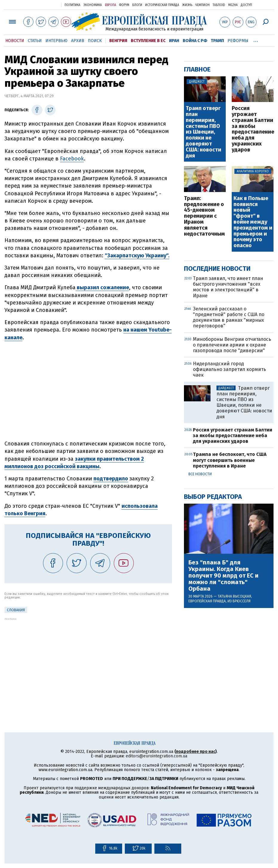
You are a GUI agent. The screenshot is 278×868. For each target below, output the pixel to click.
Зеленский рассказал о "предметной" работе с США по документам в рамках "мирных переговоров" (229, 317)
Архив (78, 41)
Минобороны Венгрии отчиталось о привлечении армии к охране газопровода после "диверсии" (232, 345)
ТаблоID (219, 5)
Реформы (238, 41)
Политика (72, 5)
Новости (15, 41)
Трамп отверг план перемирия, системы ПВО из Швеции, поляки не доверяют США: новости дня (203, 132)
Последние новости (217, 269)
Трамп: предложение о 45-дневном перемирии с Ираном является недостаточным (204, 216)
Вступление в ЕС (148, 41)
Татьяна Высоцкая (234, 596)
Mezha (233, 5)
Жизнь (187, 5)
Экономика (93, 5)
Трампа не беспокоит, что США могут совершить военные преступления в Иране (230, 460)
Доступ (246, 5)
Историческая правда (162, 5)
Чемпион (202, 5)
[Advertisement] (88, 662)
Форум (124, 5)
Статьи (35, 41)
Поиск (95, 41)
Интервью (56, 41)
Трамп (217, 41)
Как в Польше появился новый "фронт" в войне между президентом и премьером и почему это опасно (253, 222)
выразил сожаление (102, 287)
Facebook (72, 159)
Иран (174, 41)
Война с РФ (195, 41)
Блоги (137, 5)
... (256, 40)
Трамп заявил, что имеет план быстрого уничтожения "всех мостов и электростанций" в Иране (228, 287)
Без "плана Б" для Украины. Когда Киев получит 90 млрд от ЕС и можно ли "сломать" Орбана (224, 575)
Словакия (16, 610)
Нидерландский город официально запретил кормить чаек (229, 369)
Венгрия (118, 41)
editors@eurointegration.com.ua (156, 756)
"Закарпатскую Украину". (137, 256)
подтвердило (111, 479)
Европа (110, 5)
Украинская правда (42, 5)
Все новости (200, 474)
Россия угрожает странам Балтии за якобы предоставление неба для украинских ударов (253, 129)
